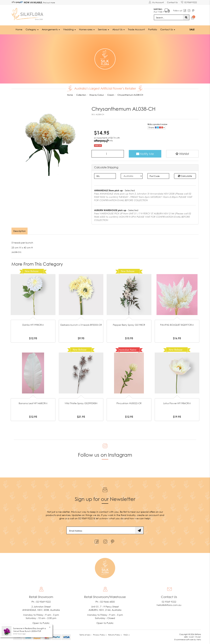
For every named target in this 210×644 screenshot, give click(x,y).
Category (32, 29)
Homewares (87, 29)
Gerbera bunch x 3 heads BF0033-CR (81, 325)
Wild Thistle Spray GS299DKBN (81, 403)
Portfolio (153, 29)
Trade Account (136, 29)
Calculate (185, 176)
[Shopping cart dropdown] (193, 18)
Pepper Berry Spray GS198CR (129, 325)
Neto (199, 639)
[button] (182, 154)
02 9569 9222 (189, 2)
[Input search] (168, 17)
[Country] (132, 176)
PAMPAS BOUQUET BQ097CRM (177, 325)
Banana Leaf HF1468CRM (33, 403)
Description (20, 231)
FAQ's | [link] (127, 635)
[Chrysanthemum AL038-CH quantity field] (108, 154)
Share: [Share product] (157, 127)
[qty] (105, 176)
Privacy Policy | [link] (100, 635)
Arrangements (51, 29)
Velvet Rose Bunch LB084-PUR (27, 631)
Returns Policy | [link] (115, 635)
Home (19, 29)
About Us (119, 29)
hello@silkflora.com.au (169, 605)
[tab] (20, 231)
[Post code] (158, 176)
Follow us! (178, 11)
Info (111, 141)
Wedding (69, 29)
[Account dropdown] (156, 2)
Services (104, 29)
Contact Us (172, 2)
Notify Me (145, 154)
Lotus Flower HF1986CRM (177, 403)
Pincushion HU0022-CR (129, 403)
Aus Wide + (162, 10)
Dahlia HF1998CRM (33, 325)
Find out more (49, 3)
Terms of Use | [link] (85, 635)
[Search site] (186, 17)
